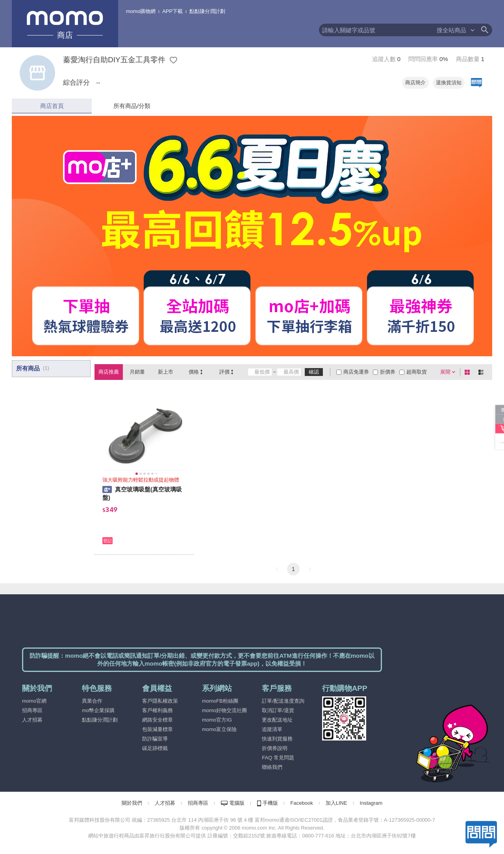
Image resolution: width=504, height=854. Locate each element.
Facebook (302, 803)
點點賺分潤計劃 (207, 11)
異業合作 (92, 701)
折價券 (388, 372)
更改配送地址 (277, 720)
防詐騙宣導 (155, 739)
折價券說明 (275, 748)
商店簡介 (415, 83)
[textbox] (377, 30)
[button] (277, 569)
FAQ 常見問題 (278, 758)
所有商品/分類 (132, 106)
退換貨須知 (449, 83)
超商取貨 (417, 372)
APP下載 (172, 11)
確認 (314, 372)
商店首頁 (52, 106)
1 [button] (293, 569)
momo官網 (34, 701)
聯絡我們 (272, 767)
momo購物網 (141, 11)
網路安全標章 (157, 720)
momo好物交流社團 (224, 710)
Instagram (371, 803)
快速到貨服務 (277, 739)
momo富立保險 (219, 729)
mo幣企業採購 (98, 710)
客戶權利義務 (157, 710)
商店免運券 (356, 372)
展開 (445, 372)
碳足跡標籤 (155, 748)
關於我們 (132, 803)
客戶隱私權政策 (160, 701)
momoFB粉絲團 (220, 701)
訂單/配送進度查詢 (283, 701)
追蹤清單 (272, 729)
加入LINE (336, 803)
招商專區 (32, 710)
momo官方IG (217, 720)
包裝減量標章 (157, 729)
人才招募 (32, 720)
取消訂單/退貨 (278, 710)
